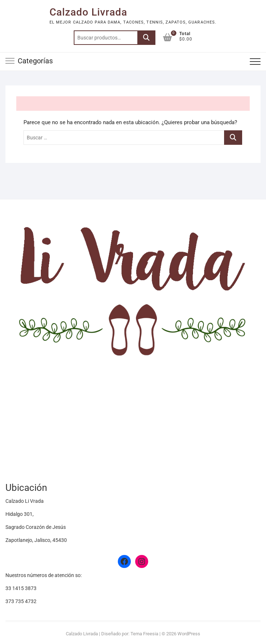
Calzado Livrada (88, 12)
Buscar (146, 38)
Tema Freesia (144, 634)
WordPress (189, 634)
